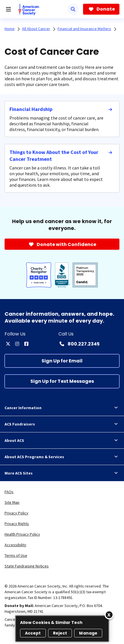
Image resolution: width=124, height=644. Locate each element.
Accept (33, 633)
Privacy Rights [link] (17, 524)
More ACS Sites (62, 473)
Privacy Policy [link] (16, 513)
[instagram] (17, 344)
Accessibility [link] (15, 545)
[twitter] (8, 344)
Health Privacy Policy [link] (22, 534)
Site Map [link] (12, 502)
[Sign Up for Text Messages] (62, 381)
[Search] (73, 9)
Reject (60, 633)
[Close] (109, 615)
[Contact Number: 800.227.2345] (79, 344)
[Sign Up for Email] (62, 361)
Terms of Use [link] (16, 555)
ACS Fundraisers (62, 424)
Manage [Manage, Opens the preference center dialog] (88, 633)
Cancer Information (62, 408)
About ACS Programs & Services (62, 457)
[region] (62, 629)
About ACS (62, 440)
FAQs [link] (9, 492)
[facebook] (26, 344)
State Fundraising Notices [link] (27, 566)
